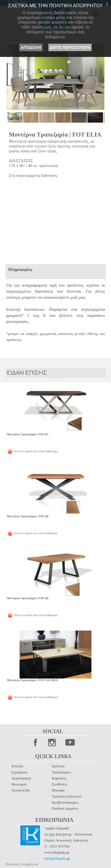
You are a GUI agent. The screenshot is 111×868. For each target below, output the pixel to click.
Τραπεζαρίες (61, 772)
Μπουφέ (58, 790)
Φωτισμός (19, 784)
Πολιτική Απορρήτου (22, 864)
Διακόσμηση (21, 778)
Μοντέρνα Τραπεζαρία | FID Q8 (28, 516)
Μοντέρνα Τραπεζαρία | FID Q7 (28, 434)
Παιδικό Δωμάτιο (65, 808)
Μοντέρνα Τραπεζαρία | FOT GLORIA (32, 680)
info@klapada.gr (57, 858)
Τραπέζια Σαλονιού (67, 796)
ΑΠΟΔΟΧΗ (31, 47)
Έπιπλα (17, 766)
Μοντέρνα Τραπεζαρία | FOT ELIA (55, 135)
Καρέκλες (59, 778)
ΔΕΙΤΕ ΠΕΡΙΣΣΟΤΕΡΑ (70, 47)
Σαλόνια (58, 766)
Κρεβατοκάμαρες (65, 802)
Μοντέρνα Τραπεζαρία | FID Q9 (28, 598)
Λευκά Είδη (21, 790)
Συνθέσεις (60, 784)
